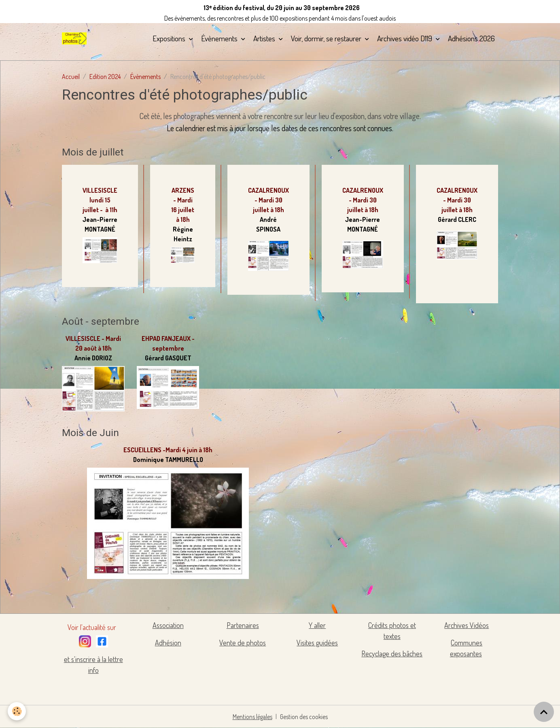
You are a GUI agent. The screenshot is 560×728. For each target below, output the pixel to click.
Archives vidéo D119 (405, 38)
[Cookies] (17, 711)
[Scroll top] (544, 712)
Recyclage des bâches (392, 653)
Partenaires (243, 625)
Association (168, 625)
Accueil (71, 77)
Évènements (220, 38)
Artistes (265, 38)
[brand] (76, 38)
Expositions (170, 38)
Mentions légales (252, 717)
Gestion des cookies (304, 717)
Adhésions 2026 (471, 38)
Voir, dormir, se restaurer (327, 38)
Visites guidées (317, 643)
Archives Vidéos (467, 625)
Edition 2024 (105, 77)
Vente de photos (243, 643)
